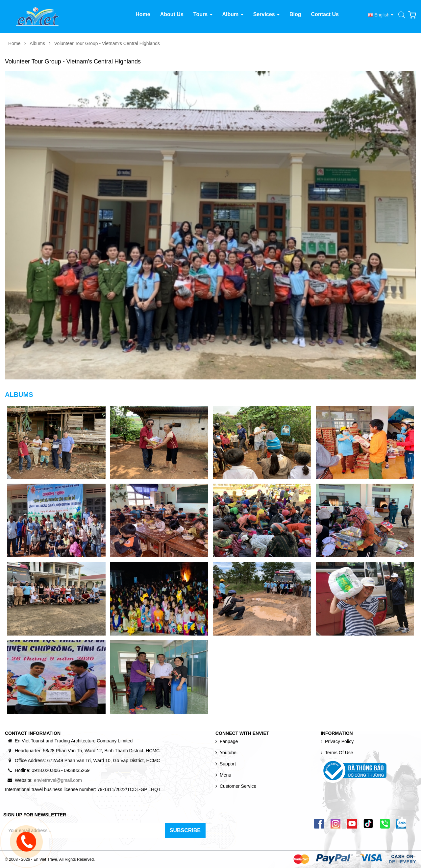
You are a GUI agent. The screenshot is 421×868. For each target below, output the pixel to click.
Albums (37, 43)
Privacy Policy (339, 741)
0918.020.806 (46, 770)
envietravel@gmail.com (58, 780)
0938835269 (77, 770)
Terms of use (339, 753)
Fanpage (229, 741)
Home (14, 43)
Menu (225, 775)
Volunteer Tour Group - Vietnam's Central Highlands (107, 43)
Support (228, 764)
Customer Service (238, 786)
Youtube (228, 753)
